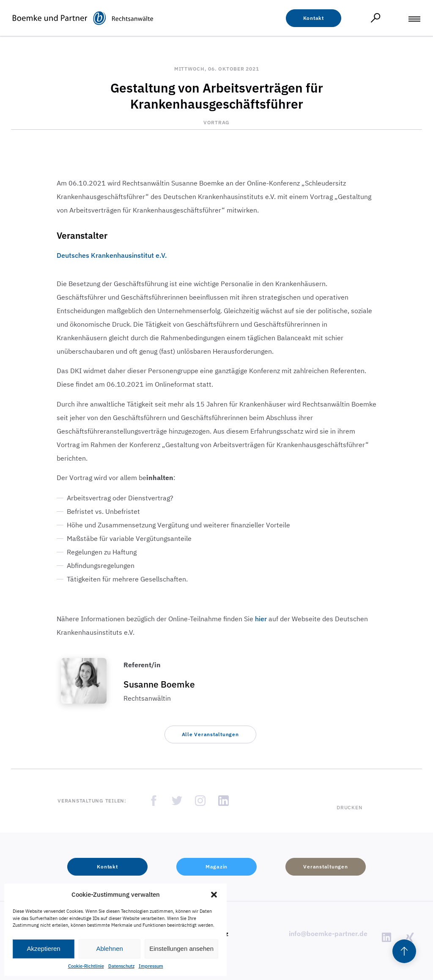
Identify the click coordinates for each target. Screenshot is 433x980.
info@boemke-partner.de (328, 934)
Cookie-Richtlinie (86, 966)
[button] (214, 895)
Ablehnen (109, 949)
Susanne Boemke (159, 684)
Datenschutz (121, 966)
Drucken (349, 807)
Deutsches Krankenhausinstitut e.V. (112, 255)
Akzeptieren (43, 949)
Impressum (151, 966)
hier (261, 619)
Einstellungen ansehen (181, 949)
